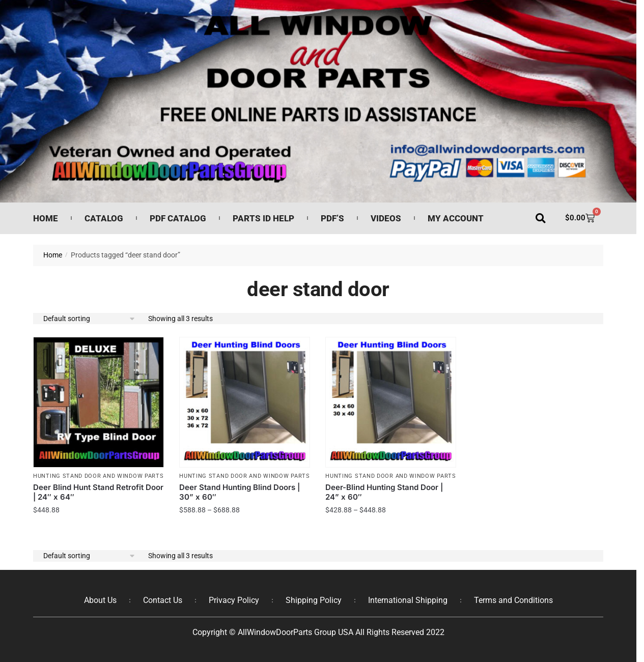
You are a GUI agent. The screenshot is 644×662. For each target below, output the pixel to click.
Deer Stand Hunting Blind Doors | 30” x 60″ (240, 492)
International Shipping (408, 600)
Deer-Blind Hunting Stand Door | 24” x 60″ (384, 492)
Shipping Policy (314, 600)
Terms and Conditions (513, 600)
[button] (540, 218)
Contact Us (163, 600)
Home (46, 218)
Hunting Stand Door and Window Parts (99, 476)
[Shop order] (90, 319)
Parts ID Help (263, 218)
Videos (386, 218)
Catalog (104, 218)
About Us (100, 600)
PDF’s (332, 218)
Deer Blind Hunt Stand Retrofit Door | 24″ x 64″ (98, 492)
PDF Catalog (178, 218)
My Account (456, 218)
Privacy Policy (234, 600)
